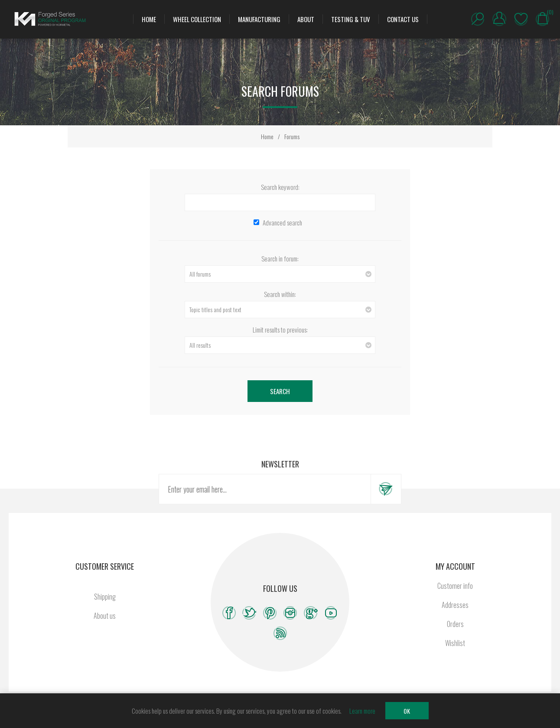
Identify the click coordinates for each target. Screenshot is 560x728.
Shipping (105, 597)
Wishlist (521, 19)
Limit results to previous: (280, 330)
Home (267, 136)
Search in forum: (280, 258)
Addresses (455, 605)
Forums (292, 136)
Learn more (362, 711)
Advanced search (282, 222)
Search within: (280, 294)
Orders (455, 624)
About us (105, 616)
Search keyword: (280, 187)
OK (407, 711)
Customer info (455, 586)
